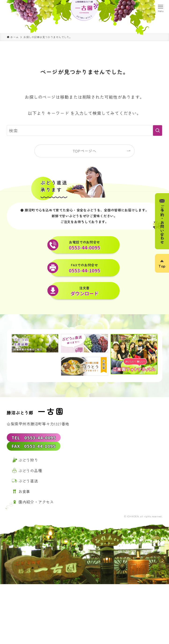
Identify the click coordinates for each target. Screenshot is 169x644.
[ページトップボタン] (162, 263)
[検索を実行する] (158, 130)
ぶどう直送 (28, 484)
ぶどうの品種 (30, 474)
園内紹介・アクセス (36, 505)
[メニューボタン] (161, 8)
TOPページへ (85, 151)
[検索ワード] (84, 130)
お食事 (24, 495)
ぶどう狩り (28, 463)
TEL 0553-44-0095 (34, 438)
